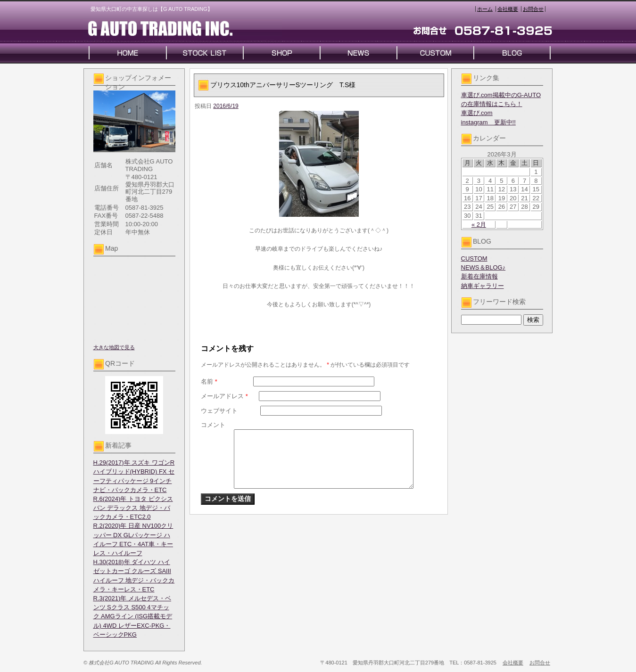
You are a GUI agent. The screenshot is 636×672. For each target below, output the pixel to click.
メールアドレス (224, 396)
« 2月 (479, 225)
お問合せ (533, 9)
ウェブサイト (219, 411)
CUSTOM (474, 258)
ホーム (485, 9)
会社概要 (508, 9)
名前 (209, 381)
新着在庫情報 (479, 276)
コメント (213, 425)
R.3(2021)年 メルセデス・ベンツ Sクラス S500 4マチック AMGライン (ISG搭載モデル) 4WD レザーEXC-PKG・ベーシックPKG (133, 616)
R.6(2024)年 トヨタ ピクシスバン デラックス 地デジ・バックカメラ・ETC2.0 (133, 508)
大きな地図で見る (114, 347)
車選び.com (477, 113)
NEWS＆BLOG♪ (483, 267)
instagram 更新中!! (488, 122)
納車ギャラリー (483, 286)
